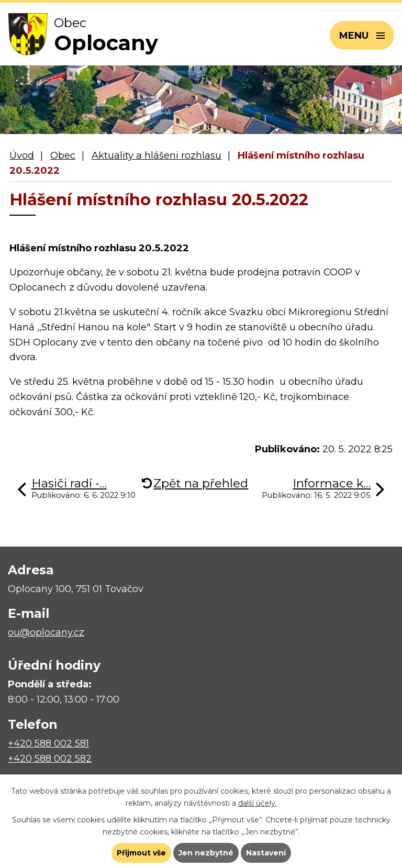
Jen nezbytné (206, 853)
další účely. (258, 803)
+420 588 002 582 (50, 759)
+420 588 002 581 (48, 743)
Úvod (22, 155)
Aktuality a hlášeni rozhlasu (157, 155)
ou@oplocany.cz (46, 632)
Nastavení (266, 853)
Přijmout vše (141, 853)
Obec (63, 155)
